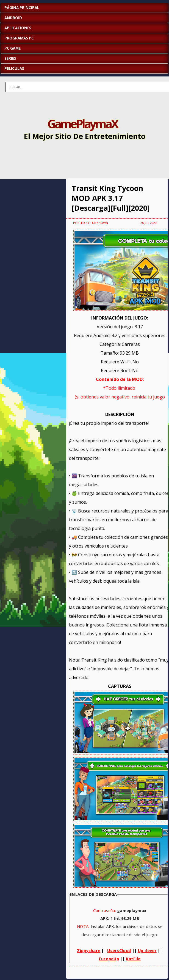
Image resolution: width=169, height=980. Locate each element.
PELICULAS (14, 69)
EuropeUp (109, 959)
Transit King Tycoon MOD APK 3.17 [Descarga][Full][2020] (111, 198)
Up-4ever (147, 950)
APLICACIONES (18, 28)
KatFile (133, 959)
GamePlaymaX (82, 124)
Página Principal (22, 8)
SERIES (10, 58)
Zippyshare (89, 950)
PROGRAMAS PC (19, 38)
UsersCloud (119, 950)
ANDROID (13, 18)
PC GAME (13, 48)
